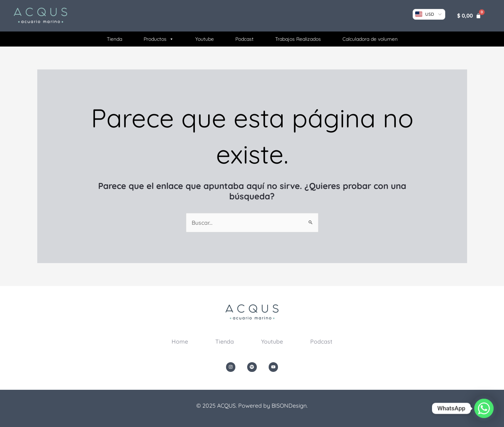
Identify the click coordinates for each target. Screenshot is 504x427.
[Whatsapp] (484, 408)
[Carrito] (469, 16)
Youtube (205, 39)
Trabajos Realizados (298, 39)
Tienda (114, 39)
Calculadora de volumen (370, 39)
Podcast (244, 39)
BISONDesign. (290, 406)
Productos (159, 39)
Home (180, 341)
